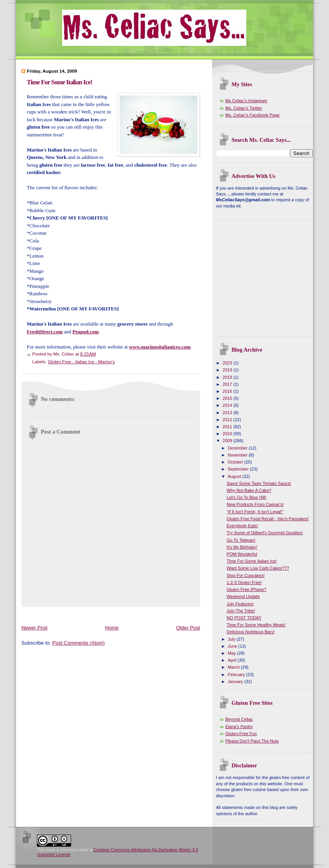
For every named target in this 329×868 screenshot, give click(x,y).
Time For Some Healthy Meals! (256, 625)
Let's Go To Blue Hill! (247, 497)
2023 (228, 363)
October (236, 462)
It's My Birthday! (242, 547)
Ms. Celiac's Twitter (244, 108)
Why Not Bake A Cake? (249, 490)
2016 (228, 391)
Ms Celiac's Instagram (246, 101)
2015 (228, 398)
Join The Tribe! (241, 611)
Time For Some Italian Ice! (60, 82)
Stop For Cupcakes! (246, 575)
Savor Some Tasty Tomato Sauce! (259, 483)
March (234, 667)
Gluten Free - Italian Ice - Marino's (81, 362)
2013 (228, 413)
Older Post (188, 628)
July (232, 639)
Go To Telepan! (241, 540)
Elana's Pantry (239, 727)
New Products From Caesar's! (255, 504)
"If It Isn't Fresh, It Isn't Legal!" (255, 512)
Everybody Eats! (242, 526)
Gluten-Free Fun (241, 734)
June (233, 646)
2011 (228, 427)
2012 (228, 420)
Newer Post (34, 628)
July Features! (240, 604)
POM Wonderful (242, 554)
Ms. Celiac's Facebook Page (252, 115)
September (239, 469)
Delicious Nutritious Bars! (251, 632)
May (232, 653)
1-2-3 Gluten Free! (244, 582)
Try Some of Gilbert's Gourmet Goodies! (265, 533)
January (236, 682)
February (237, 675)
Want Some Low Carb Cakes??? (258, 568)
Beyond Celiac (239, 719)
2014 (228, 405)
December (238, 448)
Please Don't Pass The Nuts (252, 741)
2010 (228, 434)
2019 (228, 370)
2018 (228, 377)
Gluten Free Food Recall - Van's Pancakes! (268, 519)
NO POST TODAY (244, 618)
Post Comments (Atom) (79, 643)
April (232, 660)
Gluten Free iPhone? (247, 589)
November (238, 455)
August (235, 476)
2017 (228, 384)
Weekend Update (243, 596)
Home (112, 628)
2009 (228, 441)
